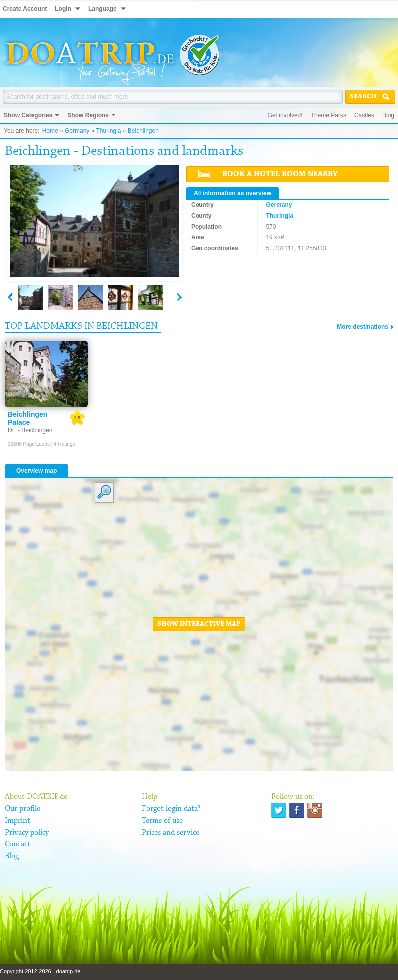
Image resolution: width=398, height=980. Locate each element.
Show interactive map (199, 624)
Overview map (37, 471)
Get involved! (285, 115)
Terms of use (162, 821)
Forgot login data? (171, 809)
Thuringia (108, 131)
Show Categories (28, 115)
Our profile (23, 809)
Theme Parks (328, 115)
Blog (388, 115)
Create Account (25, 9)
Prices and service (170, 833)
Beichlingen (143, 131)
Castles (364, 115)
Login (63, 9)
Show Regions (88, 115)
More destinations (362, 327)
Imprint (18, 821)
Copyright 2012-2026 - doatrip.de (40, 971)
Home (50, 131)
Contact (18, 844)
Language (102, 9)
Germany (77, 131)
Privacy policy (27, 833)
